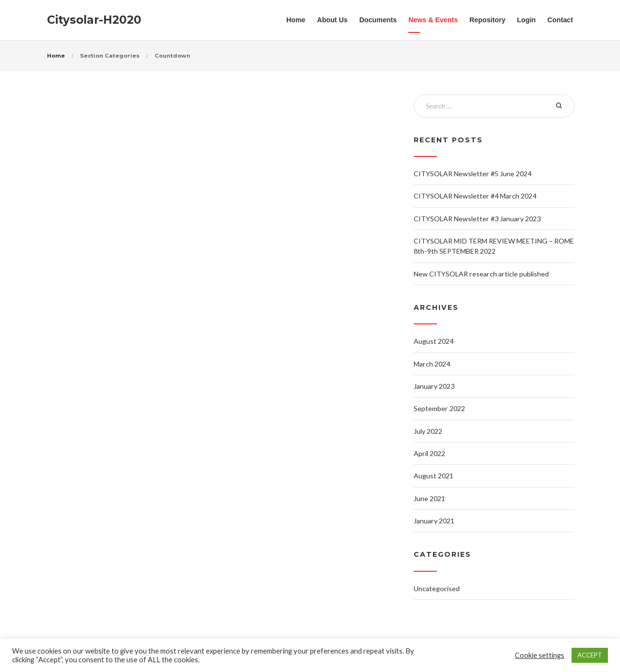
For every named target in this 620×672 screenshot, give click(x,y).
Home (296, 20)
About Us (333, 20)
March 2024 (432, 364)
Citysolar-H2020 (94, 20)
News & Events (433, 20)
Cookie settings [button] (540, 655)
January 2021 (434, 521)
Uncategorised (437, 588)
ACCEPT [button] (590, 655)
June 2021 (429, 498)
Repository (487, 20)
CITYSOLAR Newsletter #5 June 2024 (473, 174)
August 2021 (434, 476)
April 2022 (429, 453)
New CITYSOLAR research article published (481, 274)
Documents (378, 20)
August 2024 (434, 341)
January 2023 (434, 386)
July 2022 (428, 431)
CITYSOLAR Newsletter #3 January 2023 (477, 219)
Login (526, 20)
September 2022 (439, 408)
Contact (560, 20)
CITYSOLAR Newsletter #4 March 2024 (475, 196)
